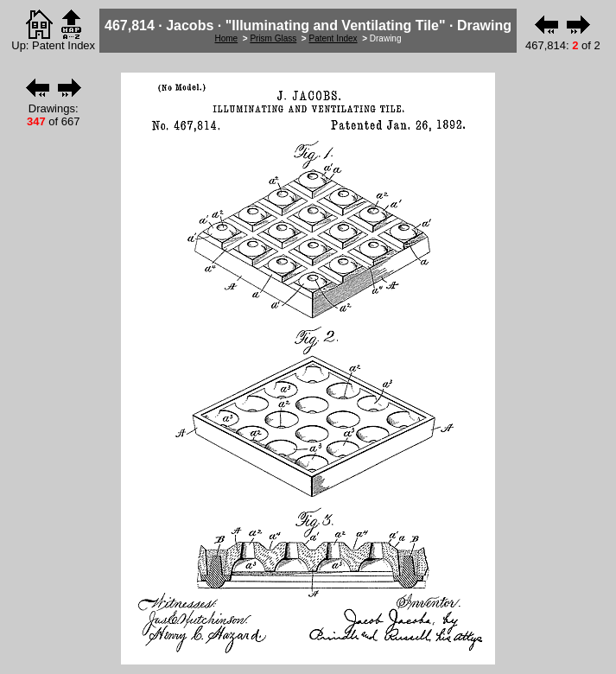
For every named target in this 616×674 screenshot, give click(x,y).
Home (227, 38)
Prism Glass (273, 38)
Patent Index (333, 38)
